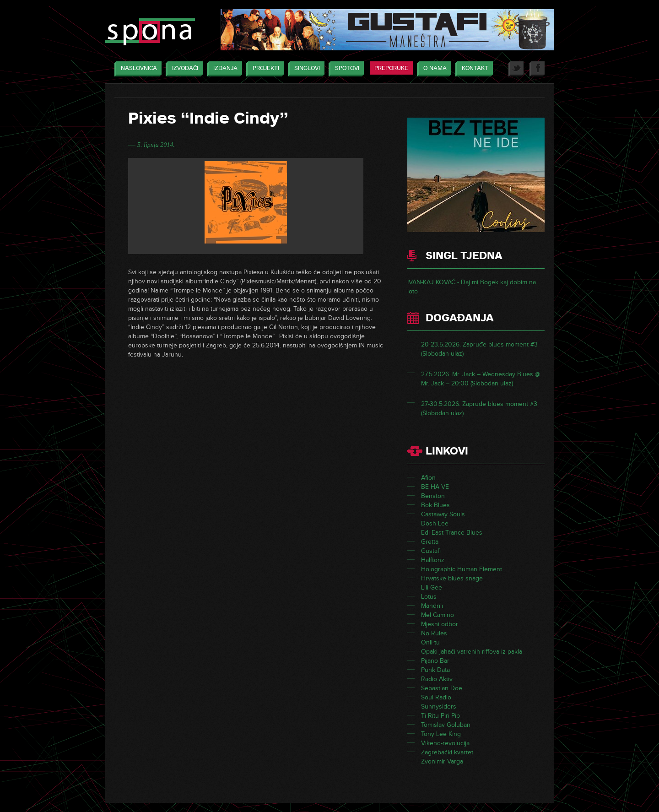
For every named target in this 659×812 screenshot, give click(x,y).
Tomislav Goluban (446, 725)
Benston (433, 496)
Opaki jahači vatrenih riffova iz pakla (472, 652)
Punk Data (435, 670)
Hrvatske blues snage (452, 578)
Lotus (429, 597)
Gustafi (431, 551)
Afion (428, 478)
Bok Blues (435, 505)
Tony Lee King (441, 734)
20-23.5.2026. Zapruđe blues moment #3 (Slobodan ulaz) (479, 350)
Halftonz (433, 560)
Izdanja (223, 69)
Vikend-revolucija (445, 743)
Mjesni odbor (440, 624)
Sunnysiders (439, 706)
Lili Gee (432, 587)
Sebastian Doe (442, 688)
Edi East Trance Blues (452, 533)
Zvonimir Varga (442, 761)
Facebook (537, 69)
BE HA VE (435, 487)
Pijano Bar (435, 661)
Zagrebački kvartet (447, 752)
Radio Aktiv (437, 679)
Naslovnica (137, 69)
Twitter (516, 69)
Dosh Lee (435, 523)
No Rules (434, 633)
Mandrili (432, 606)
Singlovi (305, 69)
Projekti (264, 69)
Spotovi (345, 69)
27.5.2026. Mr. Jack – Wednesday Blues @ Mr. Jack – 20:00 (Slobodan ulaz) (481, 380)
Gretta (430, 542)
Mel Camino (438, 615)
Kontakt (473, 69)
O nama (433, 69)
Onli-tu (430, 642)
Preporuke (391, 68)
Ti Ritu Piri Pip (440, 716)
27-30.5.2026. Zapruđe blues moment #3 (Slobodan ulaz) (479, 409)
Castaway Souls (443, 514)
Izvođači (183, 69)
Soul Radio (436, 697)
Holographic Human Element (462, 569)
